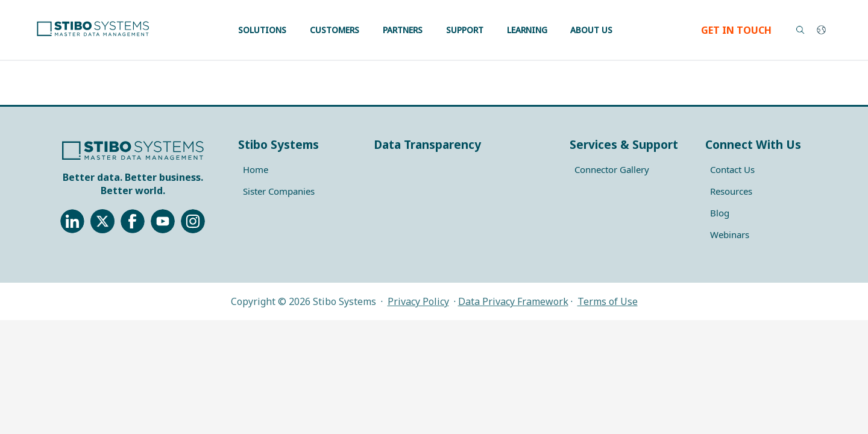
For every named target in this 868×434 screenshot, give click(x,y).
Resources (731, 191)
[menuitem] (298, 169)
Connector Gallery (612, 169)
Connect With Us (753, 144)
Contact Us (732, 169)
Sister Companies (279, 191)
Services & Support (624, 144)
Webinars (730, 234)
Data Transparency (427, 144)
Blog (720, 213)
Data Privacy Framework (513, 301)
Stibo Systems (278, 144)
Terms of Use (608, 301)
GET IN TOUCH (736, 30)
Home (256, 169)
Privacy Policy (418, 301)
